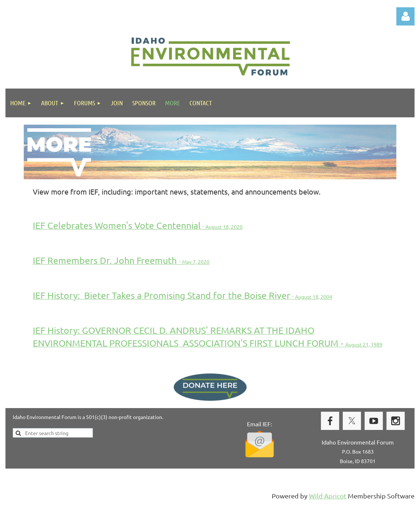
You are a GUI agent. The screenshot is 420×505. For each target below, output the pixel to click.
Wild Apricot (328, 496)
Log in (405, 16)
